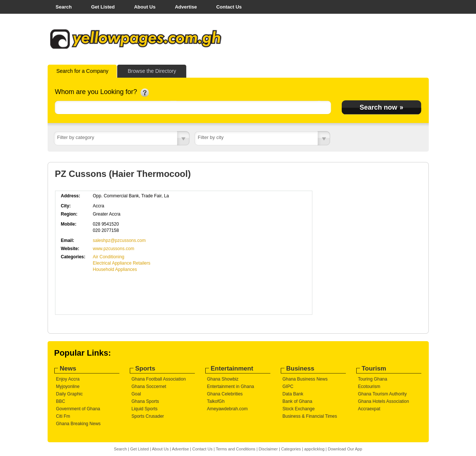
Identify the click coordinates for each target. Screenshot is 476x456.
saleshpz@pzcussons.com (119, 240)
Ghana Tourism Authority (382, 394)
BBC (61, 401)
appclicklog (314, 449)
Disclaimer (268, 449)
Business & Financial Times (310, 416)
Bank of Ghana (297, 401)
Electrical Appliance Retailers (122, 263)
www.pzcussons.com (114, 249)
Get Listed (103, 7)
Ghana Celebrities (225, 394)
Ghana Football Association (159, 379)
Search (64, 7)
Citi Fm (63, 416)
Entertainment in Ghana (231, 387)
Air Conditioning (109, 257)
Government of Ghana (78, 409)
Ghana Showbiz (223, 379)
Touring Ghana (373, 379)
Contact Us (229, 7)
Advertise (186, 7)
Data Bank (293, 394)
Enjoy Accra (68, 379)
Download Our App (345, 449)
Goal (136, 394)
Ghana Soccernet (149, 387)
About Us (145, 7)
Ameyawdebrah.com (227, 409)
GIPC (288, 387)
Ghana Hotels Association (384, 401)
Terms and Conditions (235, 449)
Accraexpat (369, 409)
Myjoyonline (68, 387)
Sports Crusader (148, 416)
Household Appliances (115, 269)
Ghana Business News (305, 379)
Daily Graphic (70, 394)
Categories (291, 449)
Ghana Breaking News (78, 424)
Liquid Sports (145, 409)
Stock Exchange (299, 409)
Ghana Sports (145, 401)
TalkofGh (216, 401)
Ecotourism (369, 387)
